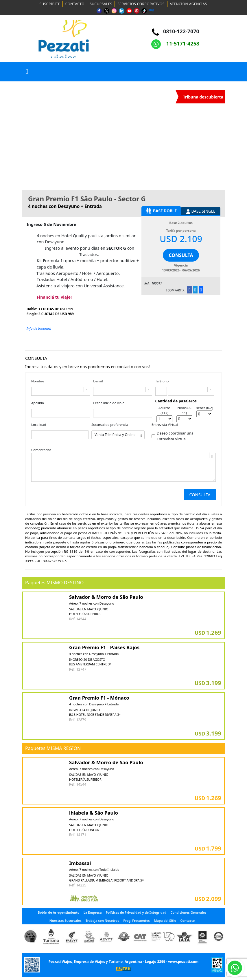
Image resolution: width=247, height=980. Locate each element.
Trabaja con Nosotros (102, 920)
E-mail (98, 381)
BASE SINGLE (201, 211)
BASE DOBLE (161, 211)
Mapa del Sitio (165, 920)
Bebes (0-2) (204, 408)
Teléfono (162, 381)
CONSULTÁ (181, 255)
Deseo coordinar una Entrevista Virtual (175, 436)
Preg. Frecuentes (137, 920)
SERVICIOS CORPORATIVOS (141, 4)
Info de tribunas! (39, 328)
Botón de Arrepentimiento (58, 912)
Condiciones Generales (188, 912)
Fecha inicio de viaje (109, 403)
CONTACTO (75, 4)
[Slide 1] (113, 182)
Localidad (39, 425)
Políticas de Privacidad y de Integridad (136, 912)
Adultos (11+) (164, 410)
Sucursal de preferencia (110, 425)
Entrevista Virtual (165, 425)
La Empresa (93, 912)
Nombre (38, 381)
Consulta (200, 495)
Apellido (38, 403)
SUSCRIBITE (50, 4)
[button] (27, 72)
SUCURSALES (101, 4)
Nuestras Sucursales (66, 920)
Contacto (188, 920)
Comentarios (41, 450)
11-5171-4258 (175, 43)
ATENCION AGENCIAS (188, 4)
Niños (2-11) (185, 410)
